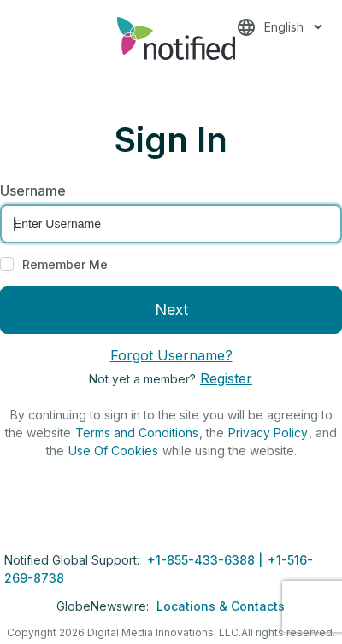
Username (33, 190)
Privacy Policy (268, 433)
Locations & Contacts (221, 606)
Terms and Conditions (137, 433)
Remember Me (65, 264)
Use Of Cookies (113, 451)
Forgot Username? (171, 355)
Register (226, 378)
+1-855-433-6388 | (206, 560)
